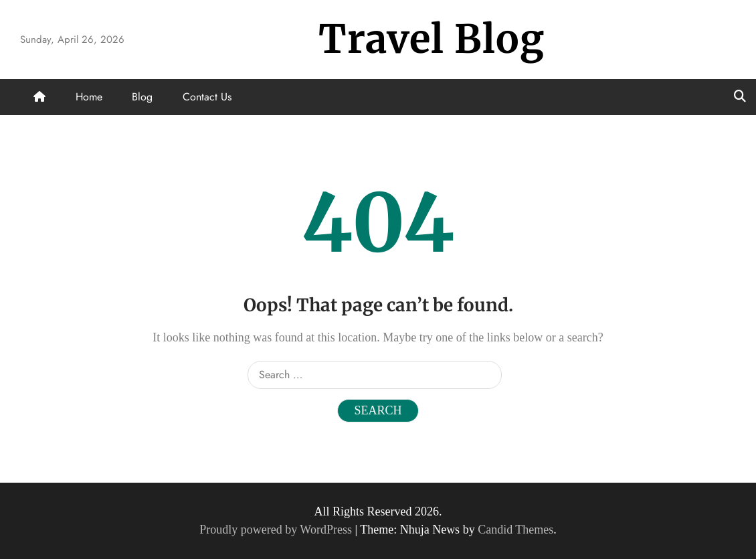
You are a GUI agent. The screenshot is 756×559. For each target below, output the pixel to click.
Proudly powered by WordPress (277, 530)
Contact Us (207, 97)
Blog (142, 97)
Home (89, 97)
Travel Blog (432, 39)
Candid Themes (515, 530)
